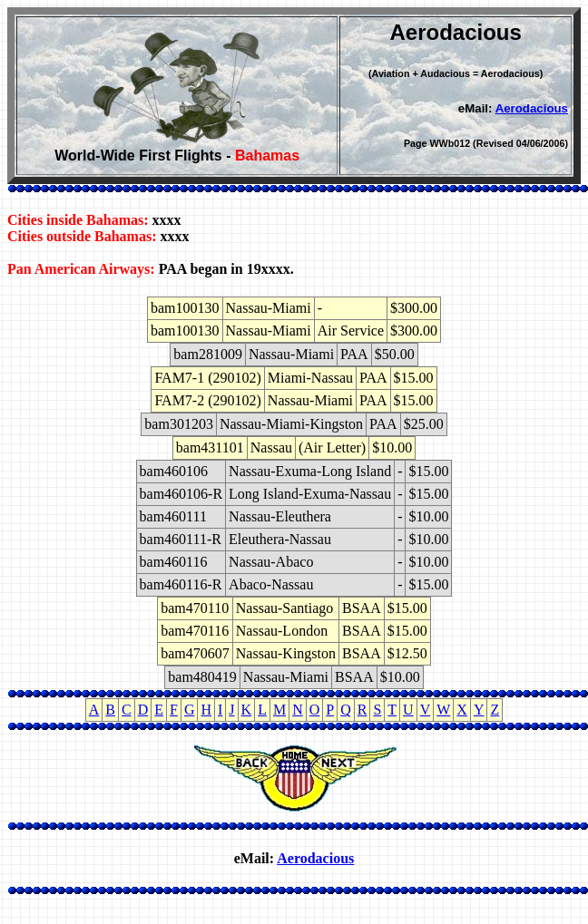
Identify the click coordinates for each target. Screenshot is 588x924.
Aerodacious (532, 108)
